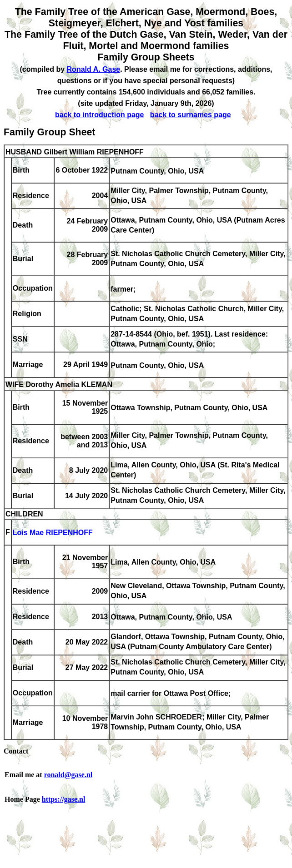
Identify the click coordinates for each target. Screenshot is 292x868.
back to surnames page (191, 115)
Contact (16, 751)
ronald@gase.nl (68, 775)
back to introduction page (100, 115)
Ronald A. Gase (94, 69)
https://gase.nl (64, 799)
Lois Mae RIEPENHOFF (53, 533)
